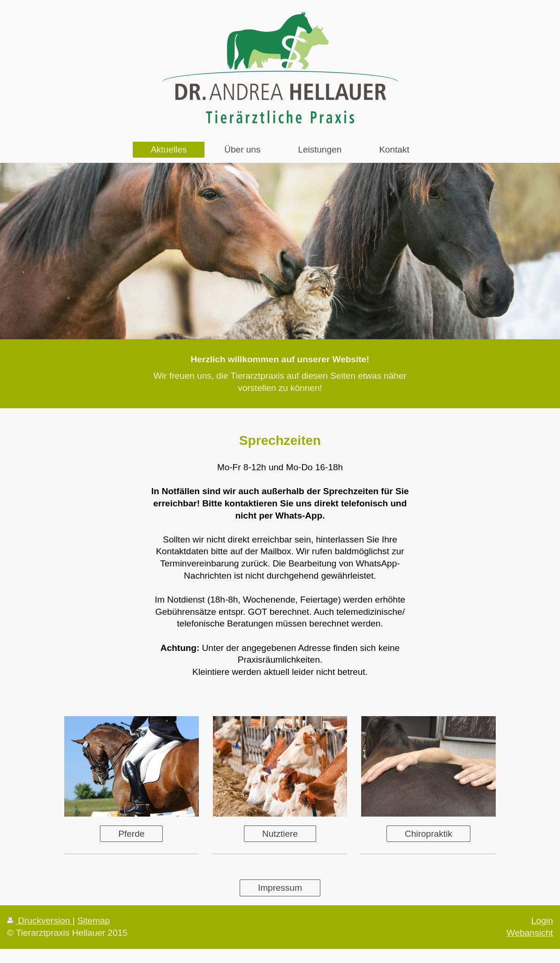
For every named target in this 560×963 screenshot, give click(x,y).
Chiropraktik (428, 834)
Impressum (280, 888)
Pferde (131, 834)
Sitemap (94, 921)
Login (542, 921)
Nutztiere (280, 834)
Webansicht (530, 933)
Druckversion (40, 921)
